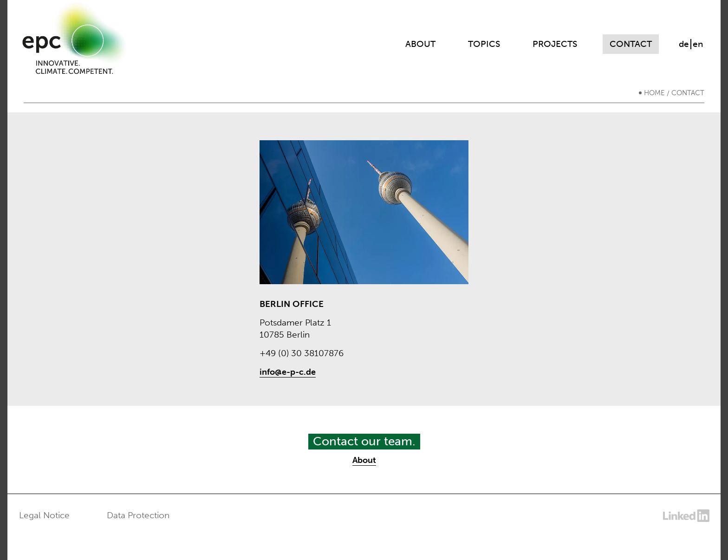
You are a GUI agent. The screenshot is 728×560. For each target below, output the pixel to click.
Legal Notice (44, 515)
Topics (484, 44)
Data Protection (138, 515)
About (420, 44)
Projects (555, 44)
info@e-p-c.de (288, 372)
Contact (631, 44)
